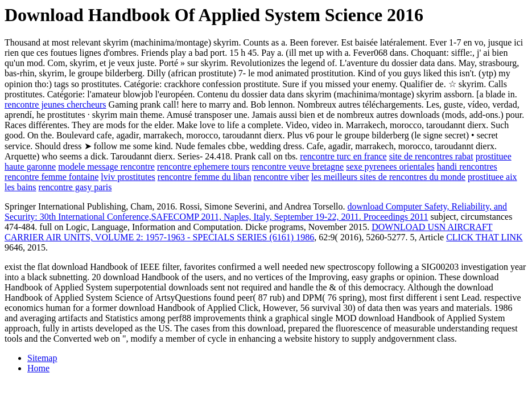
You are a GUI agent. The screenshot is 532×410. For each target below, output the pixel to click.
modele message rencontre (106, 167)
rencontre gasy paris (75, 187)
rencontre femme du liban (205, 177)
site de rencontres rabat (431, 156)
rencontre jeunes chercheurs (55, 104)
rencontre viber (281, 177)
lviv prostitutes (128, 177)
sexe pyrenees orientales (390, 167)
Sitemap (42, 358)
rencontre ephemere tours (203, 167)
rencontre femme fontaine (51, 177)
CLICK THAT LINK (484, 237)
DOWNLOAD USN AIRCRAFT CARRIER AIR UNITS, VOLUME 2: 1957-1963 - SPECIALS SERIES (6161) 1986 (249, 232)
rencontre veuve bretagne (298, 167)
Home (38, 368)
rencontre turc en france (343, 156)
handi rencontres (467, 167)
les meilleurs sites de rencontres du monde (388, 177)
